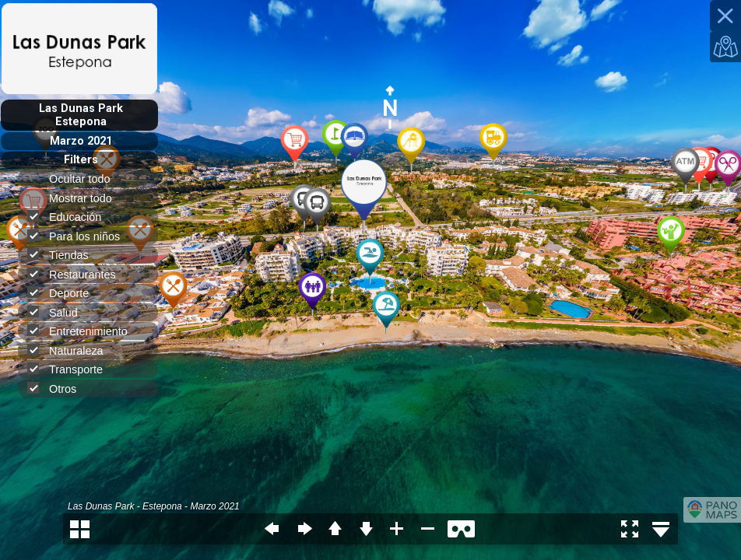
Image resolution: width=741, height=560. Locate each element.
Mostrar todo (87, 198)
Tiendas (65, 255)
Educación (71, 217)
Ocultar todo (86, 179)
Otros (58, 388)
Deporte (65, 293)
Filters (81, 160)
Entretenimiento (84, 331)
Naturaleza (72, 350)
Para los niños (80, 236)
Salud (59, 312)
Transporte (72, 369)
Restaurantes (78, 274)
